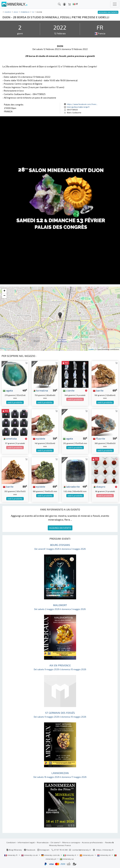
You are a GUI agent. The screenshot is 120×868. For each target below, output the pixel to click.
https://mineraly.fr (105, 850)
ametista (10, 438)
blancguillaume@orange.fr (78, 107)
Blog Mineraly (14, 850)
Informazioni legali (26, 842)
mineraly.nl (104, 855)
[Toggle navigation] (115, 4)
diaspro (99, 486)
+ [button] (4, 291)
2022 (16, 12)
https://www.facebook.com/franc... (82, 104)
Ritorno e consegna (71, 842)
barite (98, 390)
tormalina (40, 390)
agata (8, 390)
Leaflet (91, 349)
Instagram (43, 850)
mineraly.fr (11, 855)
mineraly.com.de (51, 855)
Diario (8, 12)
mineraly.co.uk (30, 855)
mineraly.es (87, 855)
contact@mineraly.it (81, 850)
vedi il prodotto (15, 402)
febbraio (25, 12)
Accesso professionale (93, 842)
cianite (69, 390)
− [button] (4, 296)
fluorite (99, 438)
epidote (39, 438)
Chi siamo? (55, 842)
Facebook (30, 850)
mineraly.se (67, 859)
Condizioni (11, 842)
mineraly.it (70, 855)
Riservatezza (43, 842)
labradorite (71, 486)
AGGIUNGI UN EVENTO (60, 528)
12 (33, 12)
